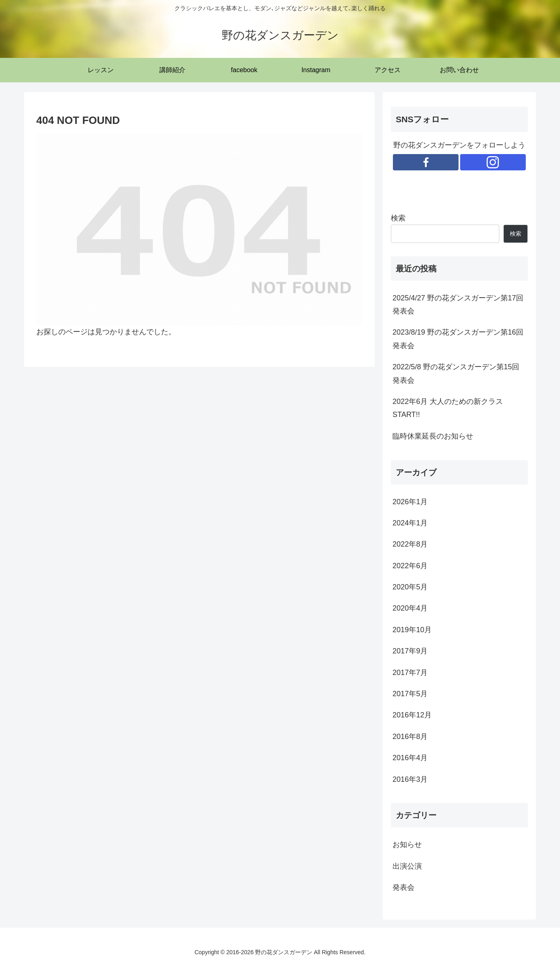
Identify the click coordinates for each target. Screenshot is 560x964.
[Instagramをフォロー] (493, 162)
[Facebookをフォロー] (426, 162)
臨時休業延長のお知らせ (433, 436)
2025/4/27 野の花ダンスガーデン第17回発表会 (458, 304)
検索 (398, 218)
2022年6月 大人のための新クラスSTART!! (448, 408)
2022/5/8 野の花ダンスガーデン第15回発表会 (456, 373)
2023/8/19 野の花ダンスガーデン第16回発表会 (458, 339)
